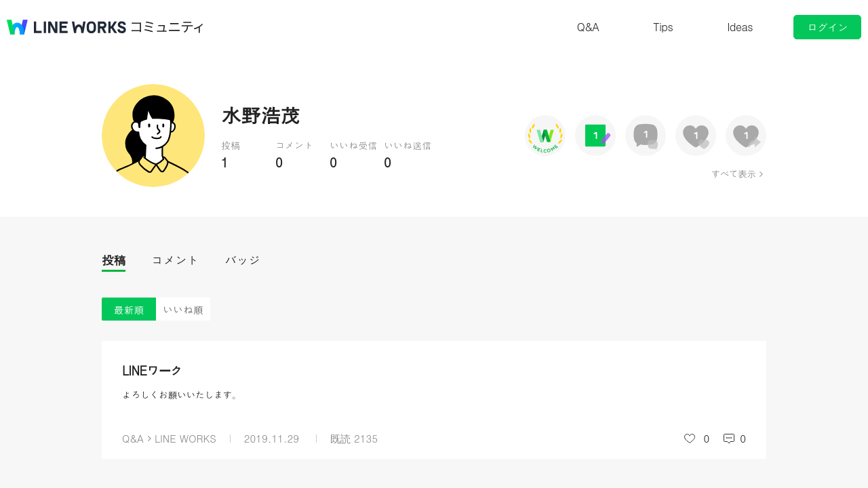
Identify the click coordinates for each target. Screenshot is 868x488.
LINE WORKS (185, 438)
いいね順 (183, 309)
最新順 (129, 309)
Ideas (740, 27)
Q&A (588, 27)
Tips (663, 27)
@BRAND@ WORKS (66, 27)
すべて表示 (733, 174)
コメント (175, 260)
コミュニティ (167, 27)
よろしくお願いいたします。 (182, 394)
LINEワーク (152, 370)
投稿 (114, 260)
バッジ (242, 260)
